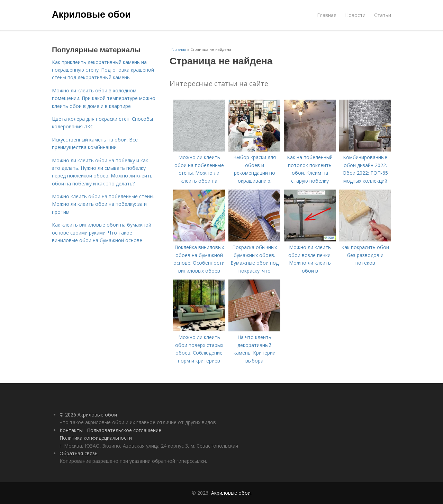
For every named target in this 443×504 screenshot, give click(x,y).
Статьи (383, 15)
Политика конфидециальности (96, 438)
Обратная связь (79, 453)
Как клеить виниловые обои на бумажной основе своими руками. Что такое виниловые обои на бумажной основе (102, 232)
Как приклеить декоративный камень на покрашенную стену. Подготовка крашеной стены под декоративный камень (103, 70)
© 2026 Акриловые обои (88, 415)
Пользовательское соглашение (124, 430)
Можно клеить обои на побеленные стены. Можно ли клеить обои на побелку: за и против (103, 204)
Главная (327, 15)
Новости (355, 15)
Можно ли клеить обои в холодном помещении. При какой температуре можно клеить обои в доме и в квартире (104, 98)
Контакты (71, 430)
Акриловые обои (91, 15)
